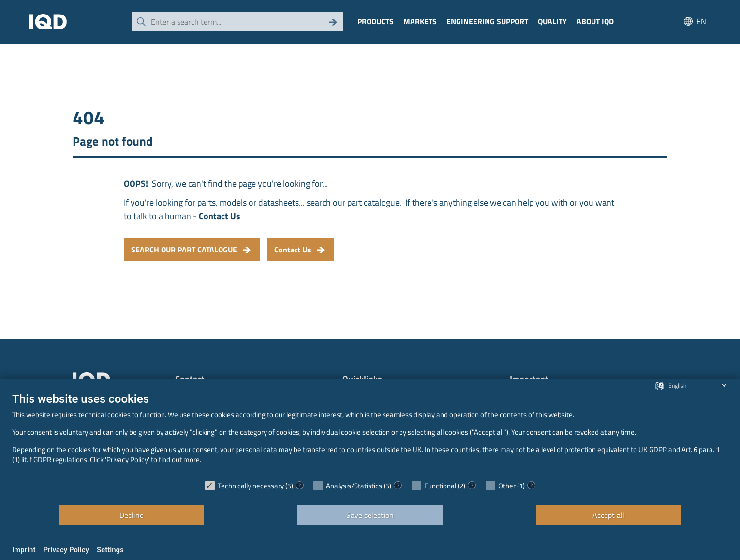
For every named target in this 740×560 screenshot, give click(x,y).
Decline (132, 515)
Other (507, 486)
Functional (440, 486)
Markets (420, 21)
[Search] (333, 22)
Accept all (608, 515)
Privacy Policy (66, 550)
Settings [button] (110, 550)
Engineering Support (487, 21)
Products (376, 21)
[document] (370, 433)
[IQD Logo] (48, 22)
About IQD (595, 21)
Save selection (370, 515)
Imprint (24, 550)
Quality (552, 21)
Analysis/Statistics (354, 486)
